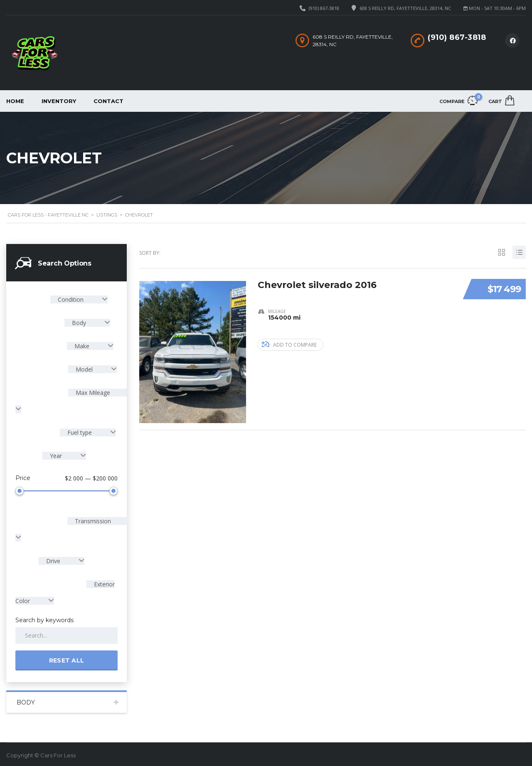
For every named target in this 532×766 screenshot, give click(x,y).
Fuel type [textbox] (80, 432)
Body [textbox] (79, 323)
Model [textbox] (84, 369)
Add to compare (289, 345)
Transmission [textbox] (92, 519)
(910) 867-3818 (324, 8)
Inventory (59, 101)
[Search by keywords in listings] (66, 634)
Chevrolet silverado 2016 (317, 284)
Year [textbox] (56, 456)
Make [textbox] (82, 346)
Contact (108, 101)
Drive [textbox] (53, 559)
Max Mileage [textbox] (92, 393)
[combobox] (79, 299)
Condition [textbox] (71, 299)
